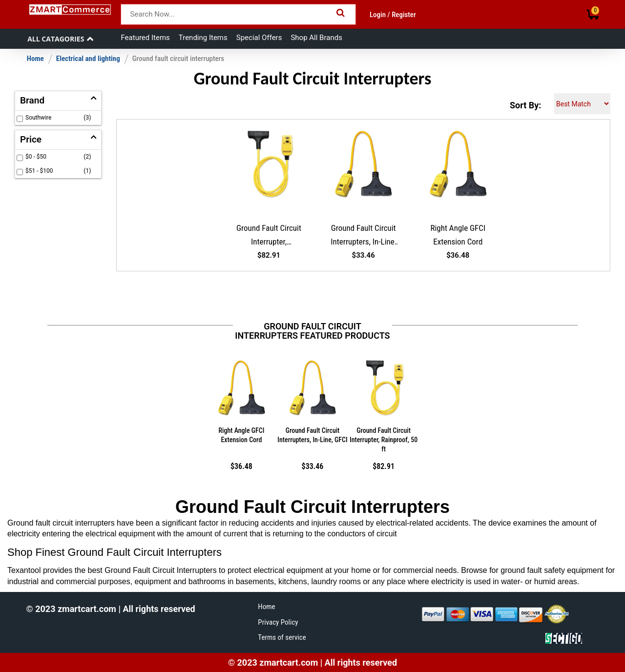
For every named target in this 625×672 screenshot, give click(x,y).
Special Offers (259, 38)
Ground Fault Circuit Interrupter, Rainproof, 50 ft (269, 237)
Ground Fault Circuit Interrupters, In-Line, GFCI (363, 237)
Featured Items (145, 38)
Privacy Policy (278, 622)
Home (35, 59)
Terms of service (282, 637)
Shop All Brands (316, 38)
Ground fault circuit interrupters (178, 59)
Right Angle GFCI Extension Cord (458, 235)
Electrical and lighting (88, 59)
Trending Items (203, 38)
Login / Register (393, 15)
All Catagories (56, 39)
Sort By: (525, 105)
